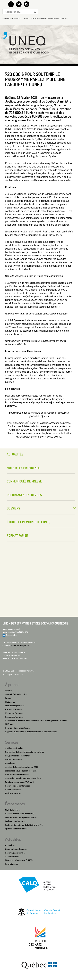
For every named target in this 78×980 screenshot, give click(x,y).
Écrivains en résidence (15, 821)
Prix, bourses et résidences (17, 774)
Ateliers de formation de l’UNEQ (20, 814)
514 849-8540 (13, 642)
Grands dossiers (12, 857)
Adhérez (64, 18)
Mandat (9, 691)
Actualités (15, 454)
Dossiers (13, 508)
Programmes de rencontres (17, 756)
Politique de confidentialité (17, 728)
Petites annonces (13, 793)
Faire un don (8, 18)
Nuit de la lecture (13, 810)
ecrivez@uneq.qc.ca (20, 645)
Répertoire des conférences (17, 786)
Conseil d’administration (16, 694)
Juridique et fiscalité (14, 748)
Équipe (8, 698)
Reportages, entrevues (24, 495)
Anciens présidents (14, 709)
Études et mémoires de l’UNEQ (29, 522)
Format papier (17, 535)
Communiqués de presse (24, 481)
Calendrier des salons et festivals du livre (23, 778)
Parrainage (10, 763)
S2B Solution (18, 674)
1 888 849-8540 (28, 642)
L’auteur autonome (14, 759)
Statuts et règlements (15, 706)
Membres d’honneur (14, 713)
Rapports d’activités (14, 717)
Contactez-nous (21, 18)
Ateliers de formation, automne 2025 (22, 767)
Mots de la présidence (23, 468)
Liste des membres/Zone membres (45, 18)
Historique (10, 702)
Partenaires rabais (13, 790)
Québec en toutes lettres (16, 829)
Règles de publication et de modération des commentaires (31, 732)
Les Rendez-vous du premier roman (21, 771)
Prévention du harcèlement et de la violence (25, 752)
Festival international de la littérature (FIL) (24, 825)
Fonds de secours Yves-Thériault (19, 782)
